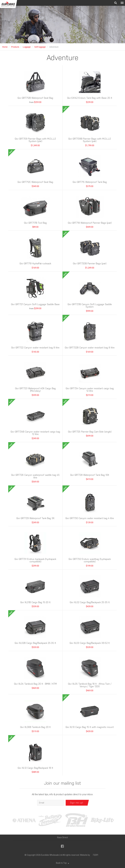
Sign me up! (77, 803)
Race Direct (63, 837)
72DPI (95, 855)
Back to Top (62, 863)
